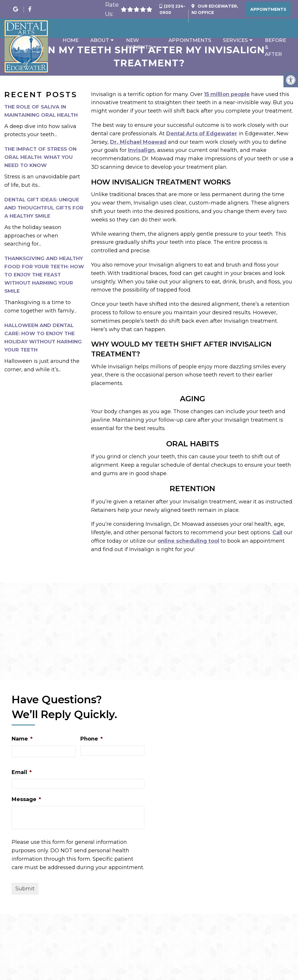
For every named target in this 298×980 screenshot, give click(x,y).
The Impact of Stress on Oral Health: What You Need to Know (40, 157)
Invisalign (141, 150)
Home (71, 40)
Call (277, 532)
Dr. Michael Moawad (138, 142)
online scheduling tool (188, 541)
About (100, 40)
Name (22, 739)
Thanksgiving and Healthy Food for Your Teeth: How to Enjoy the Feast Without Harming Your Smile (44, 275)
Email (22, 772)
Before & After (275, 47)
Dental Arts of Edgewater (202, 134)
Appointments (268, 9)
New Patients (139, 44)
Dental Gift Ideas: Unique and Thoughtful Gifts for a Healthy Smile (44, 208)
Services (235, 40)
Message (26, 799)
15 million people (227, 94)
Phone (92, 739)
